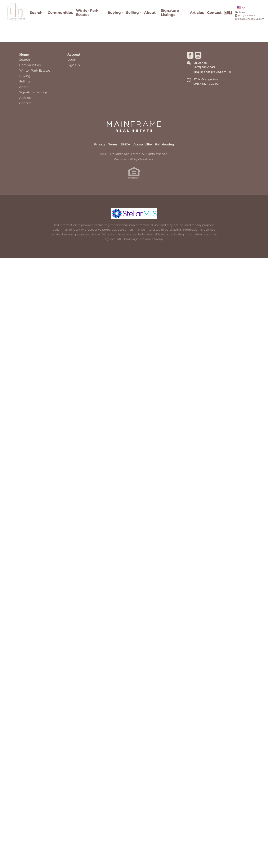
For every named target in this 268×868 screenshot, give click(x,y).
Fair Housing (165, 144)
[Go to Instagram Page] (226, 13)
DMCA (125, 144)
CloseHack (146, 159)
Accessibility (143, 144)
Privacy (100, 144)
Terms (113, 144)
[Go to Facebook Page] (230, 13)
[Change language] (241, 8)
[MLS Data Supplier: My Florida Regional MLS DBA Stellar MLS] (134, 213)
